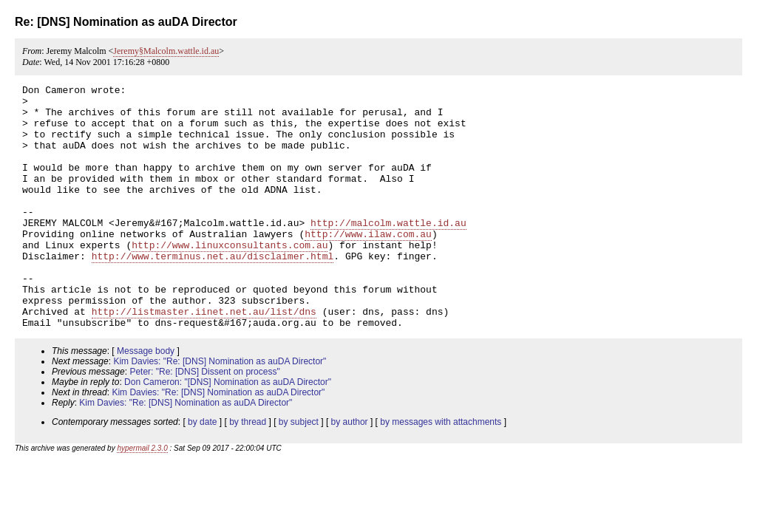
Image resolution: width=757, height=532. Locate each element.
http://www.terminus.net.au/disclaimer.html (213, 291)
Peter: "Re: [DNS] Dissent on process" (204, 420)
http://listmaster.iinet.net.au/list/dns (204, 358)
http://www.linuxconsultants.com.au (230, 278)
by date (202, 471)
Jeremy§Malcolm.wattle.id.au (166, 51)
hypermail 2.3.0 (142, 497)
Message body (146, 400)
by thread (248, 471)
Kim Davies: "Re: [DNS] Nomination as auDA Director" (220, 410)
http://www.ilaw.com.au (368, 265)
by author (350, 471)
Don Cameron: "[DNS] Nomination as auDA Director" (228, 431)
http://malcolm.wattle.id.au (388, 251)
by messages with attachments (441, 471)
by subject (299, 471)
